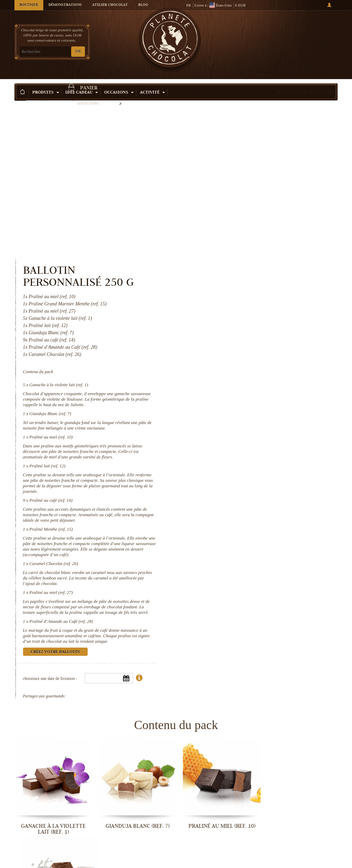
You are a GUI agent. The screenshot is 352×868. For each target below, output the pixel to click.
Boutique (29, 5)
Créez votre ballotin (304, 82)
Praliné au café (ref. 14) (237, 341)
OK (78, 52)
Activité (152, 82)
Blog (143, 5)
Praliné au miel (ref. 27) (237, 433)
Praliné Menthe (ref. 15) (237, 370)
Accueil (20, 95)
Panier (299, 33)
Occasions (119, 82)
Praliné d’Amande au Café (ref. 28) (247, 462)
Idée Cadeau (82, 82)
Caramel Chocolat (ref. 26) (240, 405)
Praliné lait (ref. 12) (233, 307)
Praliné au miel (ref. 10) (237, 278)
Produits (46, 82)
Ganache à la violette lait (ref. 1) (245, 226)
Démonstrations (65, 5)
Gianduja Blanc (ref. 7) (236, 255)
